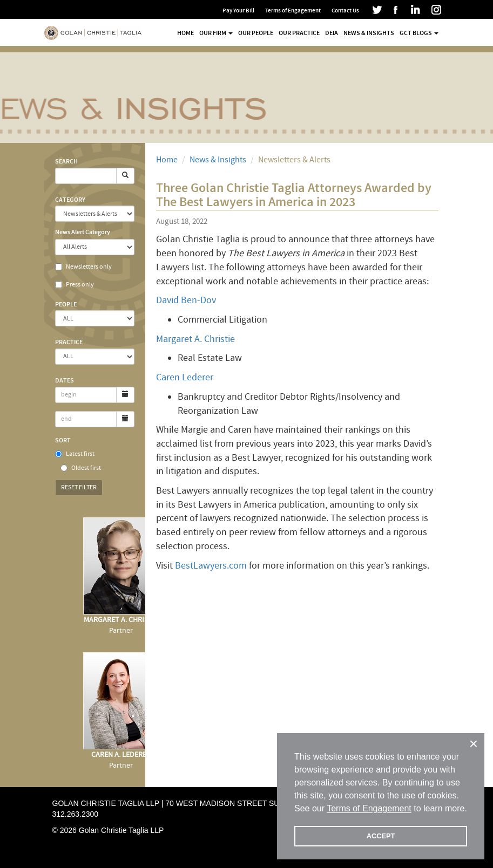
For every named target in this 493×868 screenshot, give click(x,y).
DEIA (332, 33)
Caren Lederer (185, 377)
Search (66, 161)
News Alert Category (83, 232)
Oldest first (81, 468)
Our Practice (299, 33)
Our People (256, 33)
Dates (65, 380)
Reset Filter (79, 487)
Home (185, 33)
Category (70, 200)
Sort (63, 440)
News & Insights (369, 33)
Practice (69, 342)
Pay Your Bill (238, 11)
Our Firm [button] (216, 33)
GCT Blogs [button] (419, 33)
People (66, 304)
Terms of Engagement (293, 11)
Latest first (75, 454)
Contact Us (345, 11)
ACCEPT (381, 836)
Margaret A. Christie (195, 339)
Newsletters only (83, 267)
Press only (75, 285)
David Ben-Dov (186, 300)
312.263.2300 (76, 814)
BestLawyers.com (211, 566)
